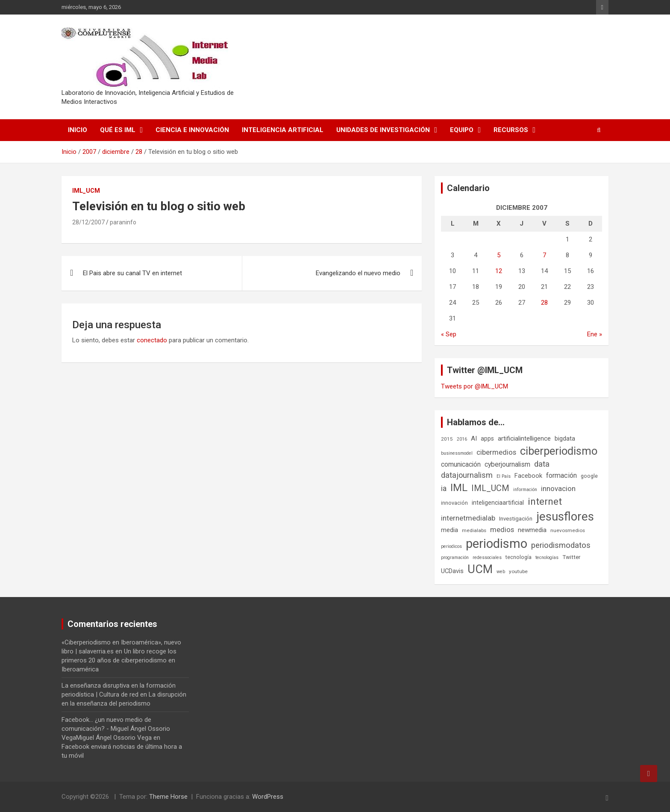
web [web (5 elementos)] (501, 572)
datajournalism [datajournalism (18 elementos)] (467, 475)
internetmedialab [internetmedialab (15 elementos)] (468, 518)
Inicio (78, 130)
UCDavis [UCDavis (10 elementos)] (452, 571)
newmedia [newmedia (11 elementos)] (532, 530)
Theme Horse (168, 797)
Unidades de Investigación (383, 130)
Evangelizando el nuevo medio (358, 273)
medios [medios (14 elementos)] (502, 530)
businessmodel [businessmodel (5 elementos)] (457, 453)
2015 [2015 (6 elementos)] (447, 439)
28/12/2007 (88, 222)
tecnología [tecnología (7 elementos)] (519, 557)
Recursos (511, 130)
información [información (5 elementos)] (525, 490)
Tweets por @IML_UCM (475, 386)
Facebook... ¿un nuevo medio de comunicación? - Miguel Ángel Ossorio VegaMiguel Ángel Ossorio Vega (116, 729)
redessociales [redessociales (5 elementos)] (487, 558)
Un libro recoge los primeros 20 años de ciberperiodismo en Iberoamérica (119, 660)
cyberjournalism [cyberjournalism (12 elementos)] (507, 464)
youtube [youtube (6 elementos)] (518, 571)
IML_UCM (86, 191)
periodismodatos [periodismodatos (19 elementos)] (561, 545)
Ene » (595, 334)
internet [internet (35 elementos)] (545, 502)
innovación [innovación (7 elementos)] (454, 503)
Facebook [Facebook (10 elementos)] (528, 476)
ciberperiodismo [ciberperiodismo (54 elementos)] (559, 451)
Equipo (462, 130)
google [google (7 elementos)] (589, 476)
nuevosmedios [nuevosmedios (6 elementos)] (568, 530)
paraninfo (123, 222)
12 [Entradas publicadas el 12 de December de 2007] (499, 271)
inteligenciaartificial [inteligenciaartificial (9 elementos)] (498, 503)
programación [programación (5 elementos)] (455, 558)
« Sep (449, 334)
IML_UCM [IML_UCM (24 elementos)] (490, 488)
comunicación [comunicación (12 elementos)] (461, 464)
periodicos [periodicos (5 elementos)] (451, 546)
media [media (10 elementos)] (450, 530)
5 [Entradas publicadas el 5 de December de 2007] (499, 255)
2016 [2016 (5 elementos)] (462, 439)
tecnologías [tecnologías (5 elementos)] (547, 558)
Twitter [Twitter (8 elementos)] (571, 557)
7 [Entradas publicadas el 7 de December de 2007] (544, 255)
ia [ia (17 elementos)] (444, 488)
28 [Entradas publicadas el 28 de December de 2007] (544, 303)
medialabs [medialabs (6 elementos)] (474, 530)
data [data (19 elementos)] (542, 464)
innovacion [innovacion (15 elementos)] (558, 488)
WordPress (268, 797)
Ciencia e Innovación (192, 130)
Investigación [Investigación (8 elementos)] (516, 519)
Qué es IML (118, 130)
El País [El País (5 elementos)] (504, 476)
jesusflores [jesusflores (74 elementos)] (565, 516)
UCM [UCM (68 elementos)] (480, 569)
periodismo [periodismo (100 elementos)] (497, 544)
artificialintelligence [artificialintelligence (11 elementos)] (524, 438)
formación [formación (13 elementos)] (561, 475)
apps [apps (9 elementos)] (487, 438)
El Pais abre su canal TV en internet (132, 273)
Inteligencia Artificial (283, 130)
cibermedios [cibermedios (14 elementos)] (496, 452)
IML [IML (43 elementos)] (459, 488)
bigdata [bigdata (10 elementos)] (565, 438)
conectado (152, 340)
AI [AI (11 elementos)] (474, 438)
